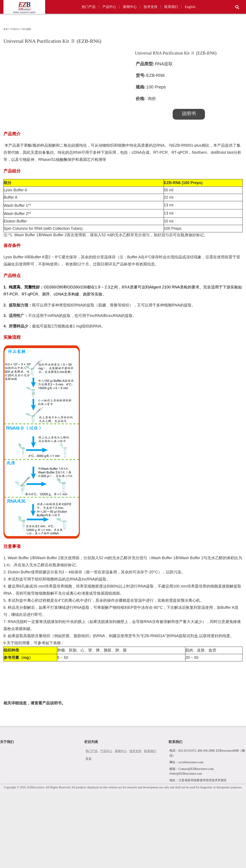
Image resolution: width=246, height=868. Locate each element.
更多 (89, 759)
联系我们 (171, 7)
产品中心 (109, 7)
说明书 (189, 113)
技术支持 (151, 7)
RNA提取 (27, 29)
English (190, 7)
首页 (6, 29)
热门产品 (89, 7)
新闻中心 (130, 7)
